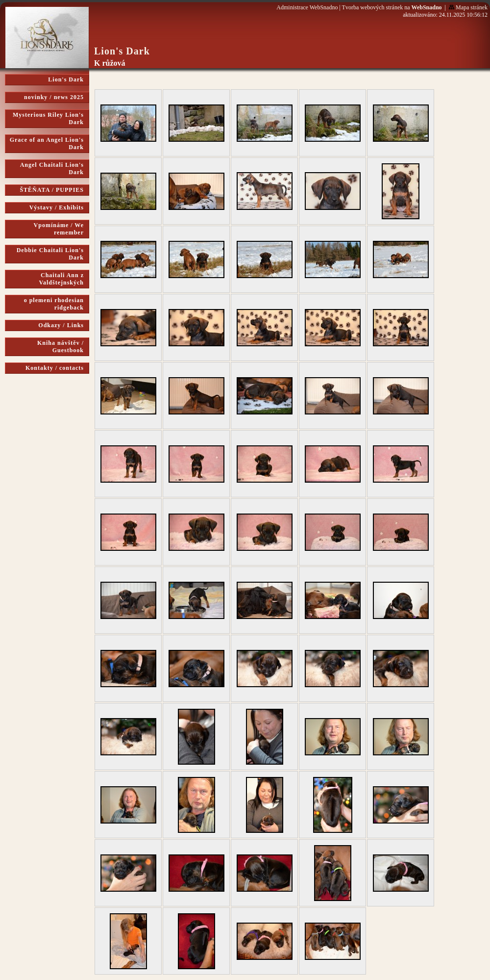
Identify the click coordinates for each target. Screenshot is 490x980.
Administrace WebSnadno (307, 7)
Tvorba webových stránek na (392, 7)
